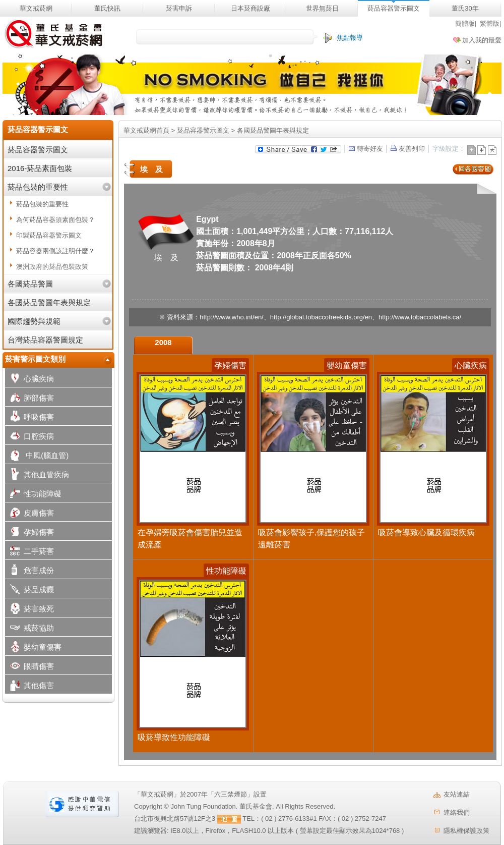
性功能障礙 (33, 495)
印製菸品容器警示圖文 (49, 235)
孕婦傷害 (29, 533)
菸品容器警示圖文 (394, 8)
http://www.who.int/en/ (231, 317)
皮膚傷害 (29, 514)
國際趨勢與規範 (34, 321)
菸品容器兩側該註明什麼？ (55, 251)
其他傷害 (29, 686)
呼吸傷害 (29, 418)
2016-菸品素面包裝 (40, 168)
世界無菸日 (322, 8)
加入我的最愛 (482, 40)
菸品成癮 (29, 590)
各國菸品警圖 (30, 284)
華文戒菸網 (36, 8)
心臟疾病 (29, 380)
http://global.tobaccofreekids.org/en (321, 317)
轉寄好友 (365, 149)
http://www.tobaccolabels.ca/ (420, 317)
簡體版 (465, 23)
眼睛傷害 (29, 667)
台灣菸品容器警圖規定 (45, 340)
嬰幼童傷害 (33, 648)
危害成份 (29, 571)
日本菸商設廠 (250, 8)
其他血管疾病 (37, 475)
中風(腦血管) (37, 456)
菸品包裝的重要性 (38, 187)
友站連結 (457, 794)
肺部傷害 (29, 399)
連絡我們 (457, 812)
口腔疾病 (29, 437)
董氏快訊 (107, 8)
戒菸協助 (29, 629)
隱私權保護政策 (466, 831)
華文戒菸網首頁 (146, 130)
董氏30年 (465, 8)
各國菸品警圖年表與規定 (49, 302)
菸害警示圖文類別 (35, 359)
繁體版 (490, 23)
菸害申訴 (179, 8)
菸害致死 (29, 610)
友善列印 (408, 149)
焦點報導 (350, 38)
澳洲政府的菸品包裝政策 (52, 267)
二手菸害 (29, 552)
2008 (163, 342)
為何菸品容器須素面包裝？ (55, 220)
